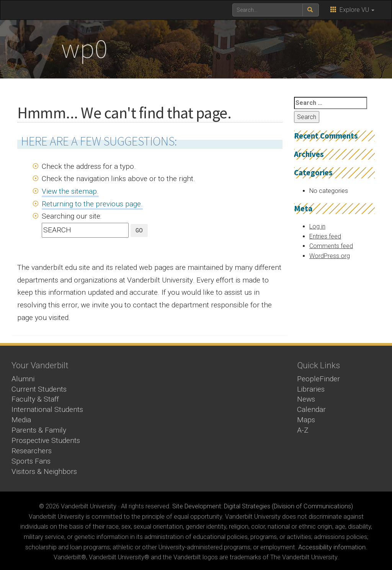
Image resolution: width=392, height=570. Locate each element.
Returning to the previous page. (92, 204)
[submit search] (311, 10)
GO (139, 230)
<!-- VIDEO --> (196, 407)
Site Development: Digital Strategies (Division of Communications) (263, 506)
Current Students (39, 389)
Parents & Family (39, 430)
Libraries (311, 389)
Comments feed (331, 246)
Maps (306, 420)
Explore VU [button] (352, 10)
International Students (47, 409)
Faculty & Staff (35, 399)
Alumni (23, 379)
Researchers (32, 451)
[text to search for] (268, 10)
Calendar (311, 409)
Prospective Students (46, 440)
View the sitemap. (70, 191)
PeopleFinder (318, 379)
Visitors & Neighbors (44, 471)
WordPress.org (330, 256)
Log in (317, 226)
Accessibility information (332, 547)
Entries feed (325, 236)
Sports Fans (31, 461)
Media (21, 420)
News (306, 399)
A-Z (303, 430)
